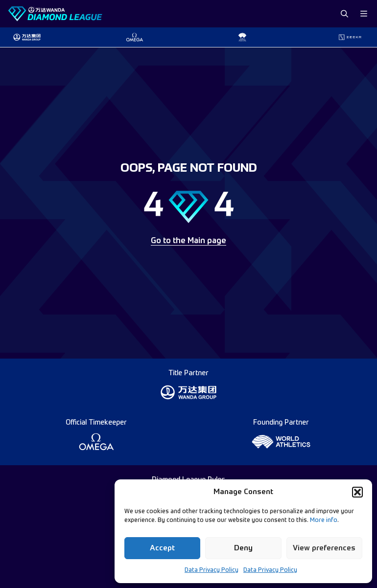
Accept (162, 548)
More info (324, 520)
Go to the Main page (188, 241)
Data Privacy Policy (212, 570)
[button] (357, 492)
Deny (243, 548)
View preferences (324, 548)
